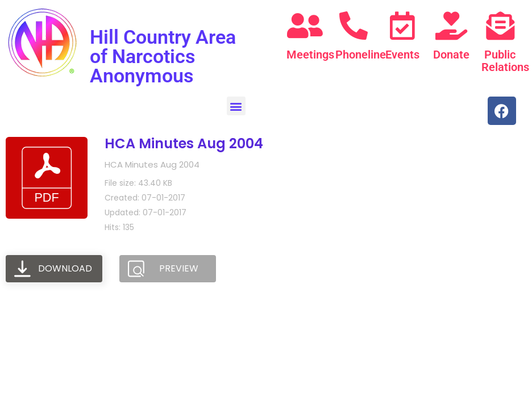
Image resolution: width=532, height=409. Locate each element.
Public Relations (505, 61)
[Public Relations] (500, 26)
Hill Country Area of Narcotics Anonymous (163, 56)
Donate (451, 55)
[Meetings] (305, 26)
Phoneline (361, 55)
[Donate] (451, 26)
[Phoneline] (354, 26)
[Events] (402, 26)
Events (402, 55)
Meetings (310, 55)
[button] (236, 106)
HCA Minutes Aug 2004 (184, 143)
